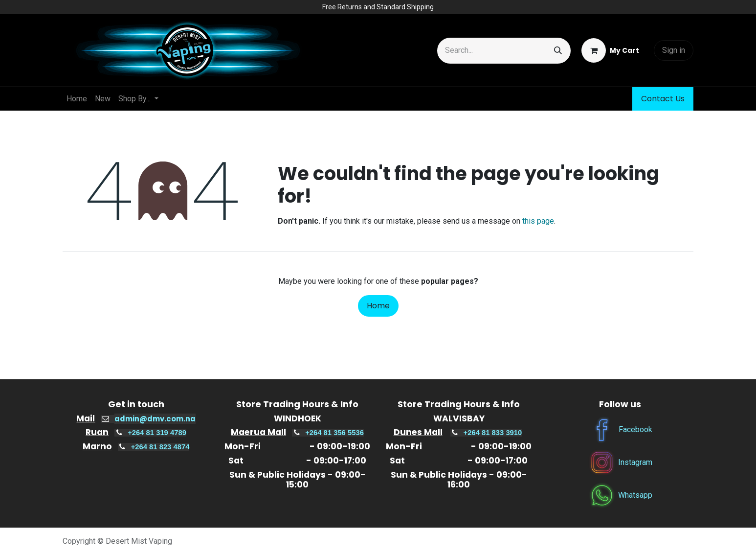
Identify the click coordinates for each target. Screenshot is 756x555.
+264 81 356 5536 (334, 433)
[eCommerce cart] (610, 50)
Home (378, 306)
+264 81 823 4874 (160, 447)
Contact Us (663, 99)
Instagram (635, 462)
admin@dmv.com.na (155, 419)
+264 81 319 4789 (157, 433)
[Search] (558, 51)
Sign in (674, 50)
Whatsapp (635, 495)
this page (538, 221)
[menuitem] (77, 99)
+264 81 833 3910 (493, 433)
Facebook (635, 429)
